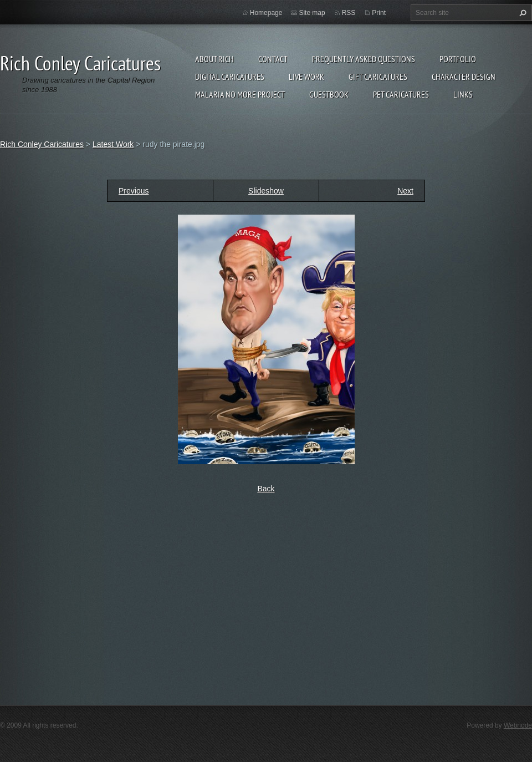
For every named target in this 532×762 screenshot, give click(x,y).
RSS (349, 13)
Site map (312, 13)
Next (405, 191)
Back (266, 489)
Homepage (266, 13)
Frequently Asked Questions (364, 59)
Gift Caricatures (378, 77)
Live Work (306, 77)
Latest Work (113, 144)
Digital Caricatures (230, 77)
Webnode (518, 725)
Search (521, 13)
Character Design (464, 77)
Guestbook (329, 94)
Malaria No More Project (240, 94)
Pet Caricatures (401, 94)
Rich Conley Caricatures (42, 144)
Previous (134, 191)
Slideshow (266, 191)
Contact (273, 59)
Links (463, 94)
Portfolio (458, 59)
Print (379, 13)
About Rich (214, 59)
